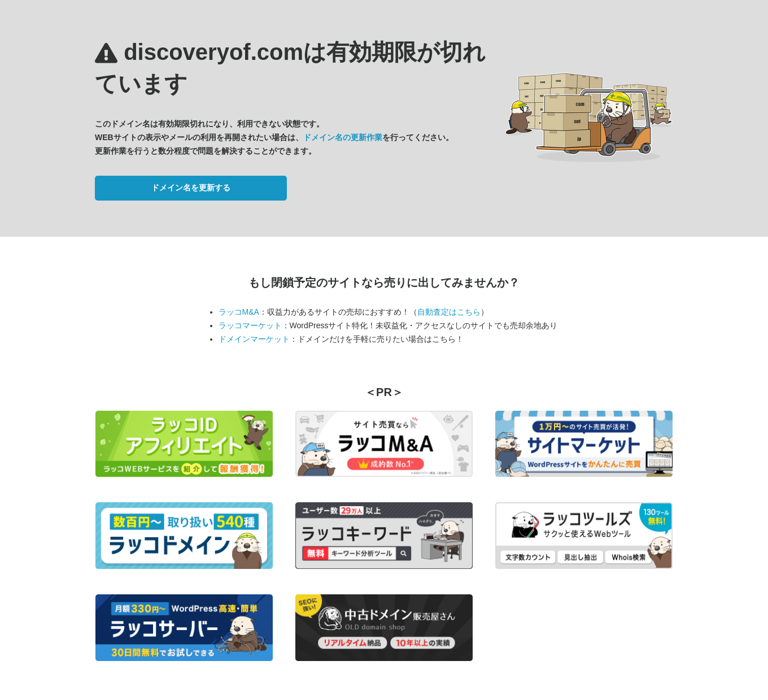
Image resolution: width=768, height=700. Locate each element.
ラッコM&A (239, 312)
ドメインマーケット (254, 339)
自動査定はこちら (449, 312)
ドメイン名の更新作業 (343, 137)
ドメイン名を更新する (191, 188)
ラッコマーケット (250, 325)
